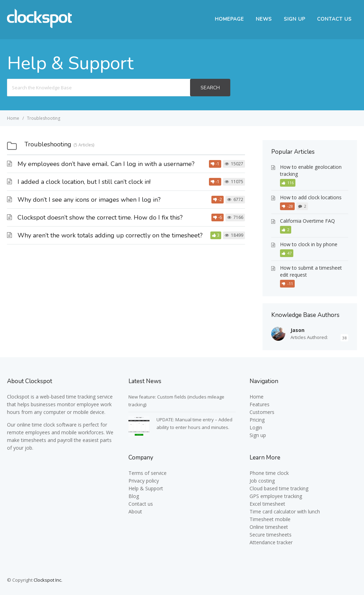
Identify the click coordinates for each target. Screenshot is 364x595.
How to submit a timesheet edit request (311, 271)
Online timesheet (269, 527)
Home (257, 397)
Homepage (229, 19)
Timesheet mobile (270, 519)
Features (260, 404)
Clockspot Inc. (48, 580)
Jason (297, 330)
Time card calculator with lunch (285, 511)
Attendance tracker (271, 542)
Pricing (257, 420)
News (264, 19)
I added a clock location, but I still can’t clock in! (84, 182)
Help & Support (146, 488)
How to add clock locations (311, 197)
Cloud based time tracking (279, 488)
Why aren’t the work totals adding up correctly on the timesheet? (110, 235)
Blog (134, 496)
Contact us (141, 504)
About (135, 511)
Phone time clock (269, 473)
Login (256, 427)
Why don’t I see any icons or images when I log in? (89, 200)
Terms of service (148, 473)
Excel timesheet (267, 504)
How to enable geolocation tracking (311, 170)
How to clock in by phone (309, 244)
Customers (262, 412)
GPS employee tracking (276, 496)
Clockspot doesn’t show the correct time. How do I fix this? (100, 217)
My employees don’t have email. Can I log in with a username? (106, 164)
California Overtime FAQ (307, 221)
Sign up (295, 19)
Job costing (262, 481)
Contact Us (334, 19)
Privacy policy (144, 481)
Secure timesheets (271, 535)
